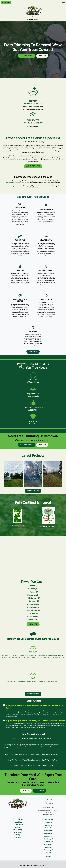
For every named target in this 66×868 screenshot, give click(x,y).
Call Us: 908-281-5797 (27, 56)
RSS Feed (18, 837)
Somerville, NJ (33, 586)
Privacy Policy (18, 830)
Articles (18, 827)
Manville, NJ (33, 589)
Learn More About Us (33, 166)
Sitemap (18, 835)
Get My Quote (6, 2)
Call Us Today (40, 791)
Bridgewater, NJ (33, 595)
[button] (60, 474)
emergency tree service (12, 183)
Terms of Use (18, 832)
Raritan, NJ (33, 592)
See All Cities (33, 624)
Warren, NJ (33, 613)
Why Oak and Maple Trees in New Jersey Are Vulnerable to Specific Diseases (35, 721)
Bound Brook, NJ (33, 610)
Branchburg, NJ (33, 604)
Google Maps (18, 822)
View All (48, 857)
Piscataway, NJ (33, 616)
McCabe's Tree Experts (30, 866)
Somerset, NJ (33, 601)
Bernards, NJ (33, 620)
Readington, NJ (33, 607)
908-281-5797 (33, 20)
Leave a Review (18, 825)
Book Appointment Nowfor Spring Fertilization (33, 108)
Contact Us (42, 56)
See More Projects (33, 491)
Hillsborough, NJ (33, 598)
